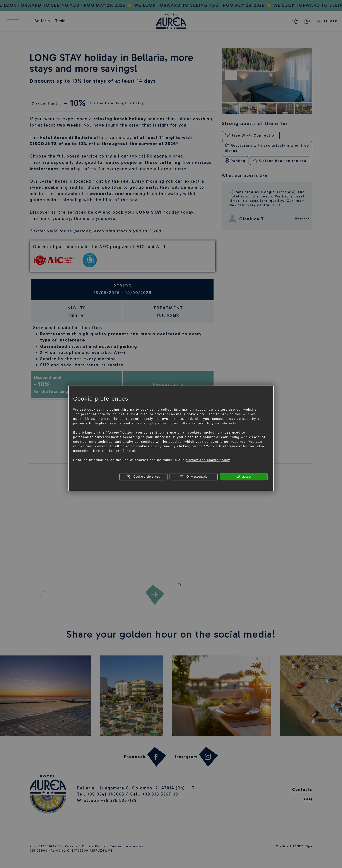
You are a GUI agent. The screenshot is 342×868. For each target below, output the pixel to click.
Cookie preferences (143, 477)
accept (244, 477)
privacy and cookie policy (208, 460)
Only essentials (194, 477)
